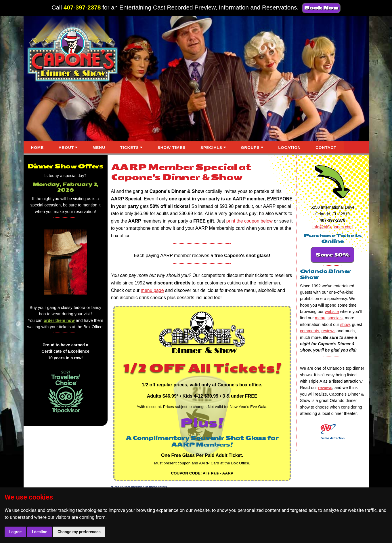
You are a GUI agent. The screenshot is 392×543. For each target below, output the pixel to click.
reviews (328, 331)
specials (335, 318)
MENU (99, 148)
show (345, 324)
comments (309, 331)
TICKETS (130, 148)
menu (320, 318)
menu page (152, 290)
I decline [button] (40, 532)
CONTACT (326, 148)
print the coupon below (249, 221)
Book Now (321, 8)
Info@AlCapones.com (332, 227)
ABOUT (66, 148)
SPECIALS (211, 148)
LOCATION (290, 148)
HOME (37, 148)
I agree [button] (15, 532)
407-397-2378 (82, 7)
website (332, 312)
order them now (59, 320)
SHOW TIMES (172, 148)
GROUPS (250, 148)
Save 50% (332, 255)
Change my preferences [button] (79, 532)
